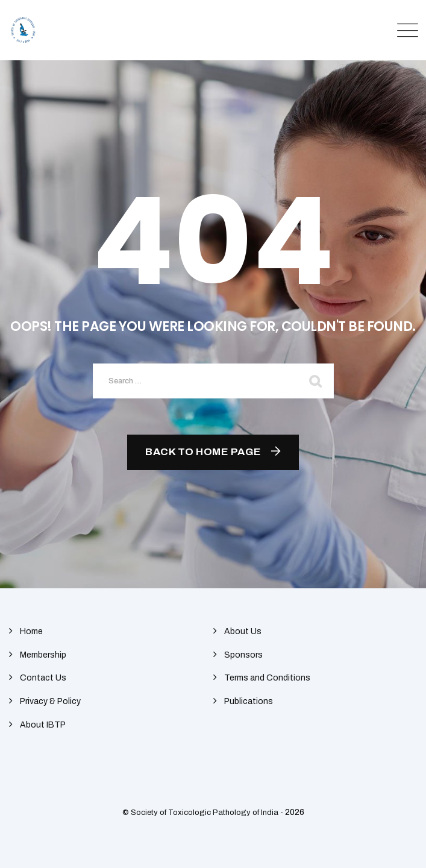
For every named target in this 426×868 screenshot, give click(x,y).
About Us (243, 631)
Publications (249, 701)
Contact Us (43, 678)
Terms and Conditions (267, 678)
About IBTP (43, 725)
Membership (43, 655)
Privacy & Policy (50, 701)
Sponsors (243, 655)
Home (31, 631)
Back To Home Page (203, 452)
